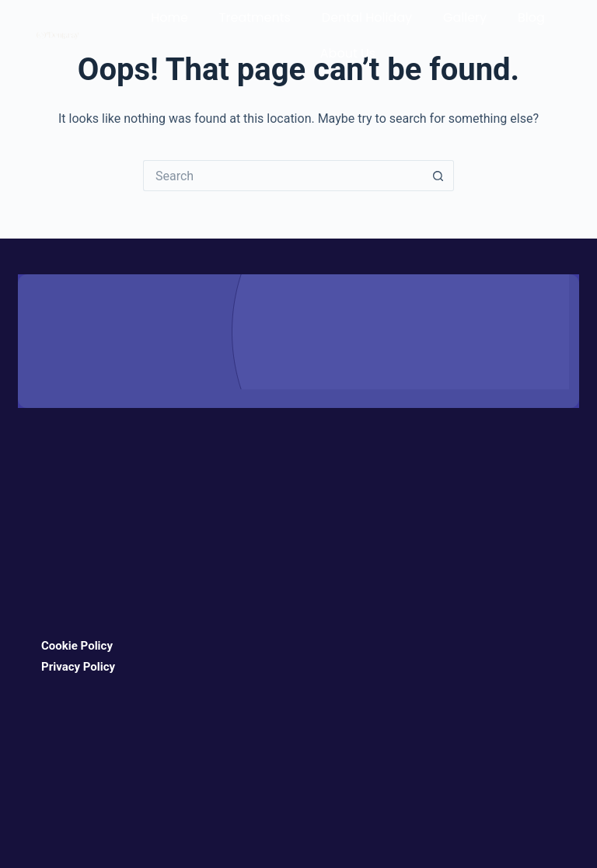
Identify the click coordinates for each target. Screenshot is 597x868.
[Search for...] (283, 176)
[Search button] (438, 176)
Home (169, 17)
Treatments (255, 17)
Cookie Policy (77, 646)
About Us (348, 53)
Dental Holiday (367, 17)
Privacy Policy (78, 667)
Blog (531, 17)
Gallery (465, 17)
